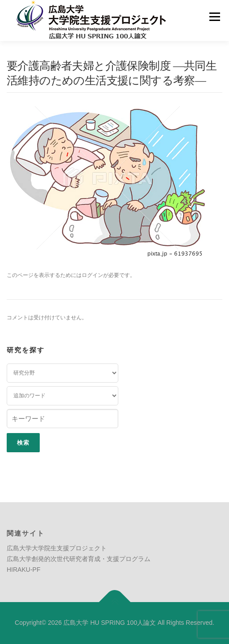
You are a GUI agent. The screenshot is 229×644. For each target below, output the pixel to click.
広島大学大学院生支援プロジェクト (57, 548)
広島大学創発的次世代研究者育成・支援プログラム (79, 559)
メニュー (214, 17)
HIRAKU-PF (23, 570)
